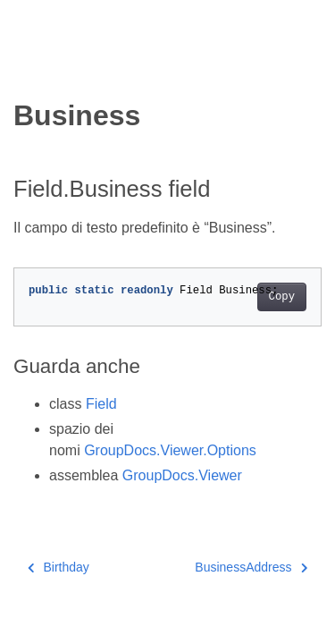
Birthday (59, 567)
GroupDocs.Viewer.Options (170, 450)
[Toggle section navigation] (29, 69)
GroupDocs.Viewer (182, 475)
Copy (282, 297)
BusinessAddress (251, 567)
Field (101, 404)
